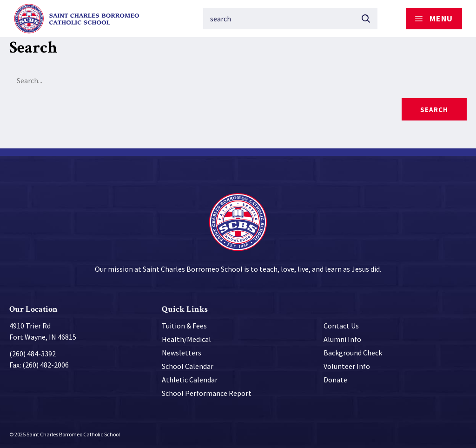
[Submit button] (366, 19)
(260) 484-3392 (33, 354)
